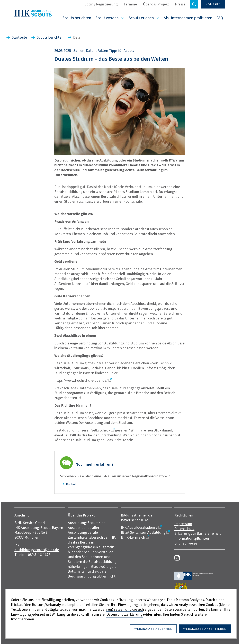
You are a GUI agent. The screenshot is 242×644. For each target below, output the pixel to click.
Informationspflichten (192, 538)
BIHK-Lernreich (133, 537)
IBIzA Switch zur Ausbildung (143, 532)
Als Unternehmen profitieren (188, 18)
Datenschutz (184, 529)
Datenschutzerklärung (124, 614)
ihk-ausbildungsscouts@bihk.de (37, 547)
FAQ (220, 18)
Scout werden (107, 18)
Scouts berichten (77, 18)
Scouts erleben (141, 18)
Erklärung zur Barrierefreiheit (198, 533)
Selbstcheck (101, 430)
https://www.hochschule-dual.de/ (81, 380)
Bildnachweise (186, 543)
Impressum (183, 524)
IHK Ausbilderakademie (139, 527)
